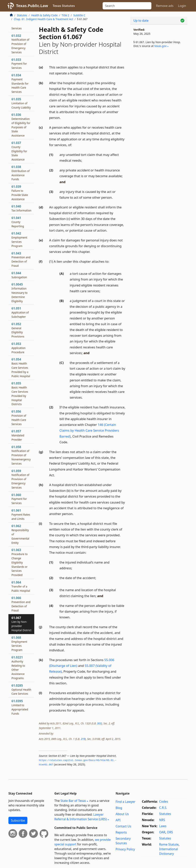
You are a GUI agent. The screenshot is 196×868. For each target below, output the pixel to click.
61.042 (19, 239)
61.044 (19, 275)
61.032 (20, 44)
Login (182, 6)
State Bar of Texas (73, 801)
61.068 (19, 644)
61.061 (21, 514)
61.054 (21, 367)
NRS (162, 820)
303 (99, 723)
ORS (170, 832)
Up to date (141, 21)
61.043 (21, 259)
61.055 (20, 394)
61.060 (19, 499)
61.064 (21, 586)
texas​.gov (160, 46)
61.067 (21, 624)
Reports (121, 832)
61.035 (21, 103)
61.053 (18, 348)
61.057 (18, 435)
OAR (162, 832)
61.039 (20, 193)
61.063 (20, 562)
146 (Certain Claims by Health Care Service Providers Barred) (89, 430)
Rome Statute (169, 844)
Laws (163, 826)
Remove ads (165, 6)
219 (83, 739)
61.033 (19, 64)
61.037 (19, 151)
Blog (119, 808)
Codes (163, 801)
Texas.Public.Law (32, 6)
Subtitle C (79, 15)
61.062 (20, 534)
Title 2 (65, 15)
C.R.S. (163, 808)
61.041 (18, 222)
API (118, 820)
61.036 (21, 125)
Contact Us (123, 826)
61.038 (21, 173)
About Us (122, 814)
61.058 (21, 455)
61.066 (21, 604)
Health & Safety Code (44, 15)
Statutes (22, 15)
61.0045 (20, 292)
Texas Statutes (64, 6)
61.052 (18, 330)
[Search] (127, 6)
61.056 (19, 418)
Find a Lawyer (125, 802)
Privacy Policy (125, 849)
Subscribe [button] (18, 820)
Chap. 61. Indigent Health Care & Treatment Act (43, 19)
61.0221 (18, 668)
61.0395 (20, 707)
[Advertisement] (159, 81)
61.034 (20, 83)
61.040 (21, 208)
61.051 (20, 312)
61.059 (20, 479)
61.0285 (21, 689)
